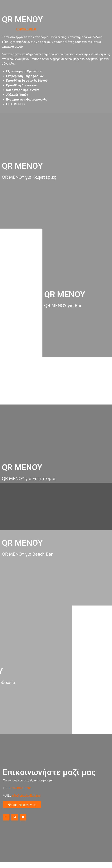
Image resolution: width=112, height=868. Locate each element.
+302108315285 (21, 788)
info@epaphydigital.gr (26, 796)
